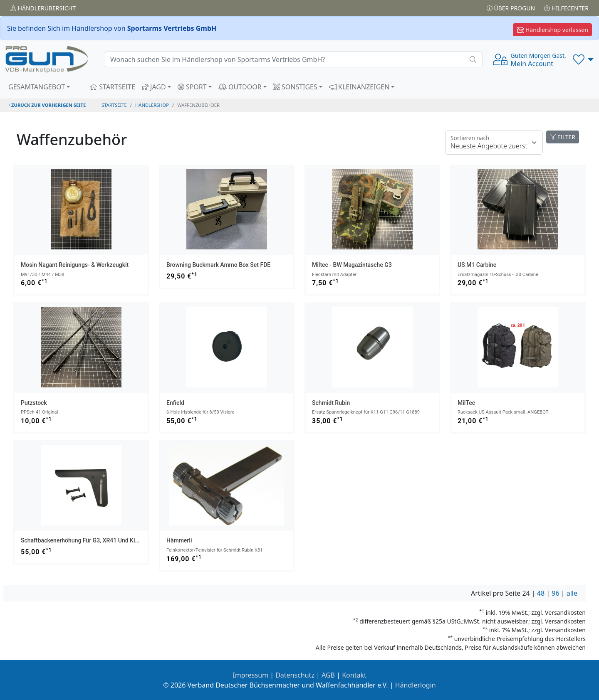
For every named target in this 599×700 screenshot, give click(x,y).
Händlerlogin (416, 685)
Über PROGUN (511, 8)
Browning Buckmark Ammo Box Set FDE (218, 265)
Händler (43, 8)
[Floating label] (494, 143)
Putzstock (34, 403)
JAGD (154, 87)
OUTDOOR (240, 87)
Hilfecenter (566, 8)
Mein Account (538, 60)
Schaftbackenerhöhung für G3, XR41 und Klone (83, 540)
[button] (583, 59)
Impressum (250, 675)
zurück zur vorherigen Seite (47, 105)
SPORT (192, 87)
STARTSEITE (113, 87)
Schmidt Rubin (331, 403)
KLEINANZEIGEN (359, 87)
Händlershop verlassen (552, 30)
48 (541, 593)
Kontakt (354, 675)
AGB (328, 675)
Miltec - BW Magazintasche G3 (352, 265)
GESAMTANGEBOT (37, 87)
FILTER (563, 137)
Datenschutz (295, 675)
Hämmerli (179, 540)
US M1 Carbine (477, 265)
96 (555, 593)
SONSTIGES (295, 87)
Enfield (175, 403)
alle (572, 593)
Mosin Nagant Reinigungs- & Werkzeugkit (75, 265)
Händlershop (152, 105)
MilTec (466, 403)
